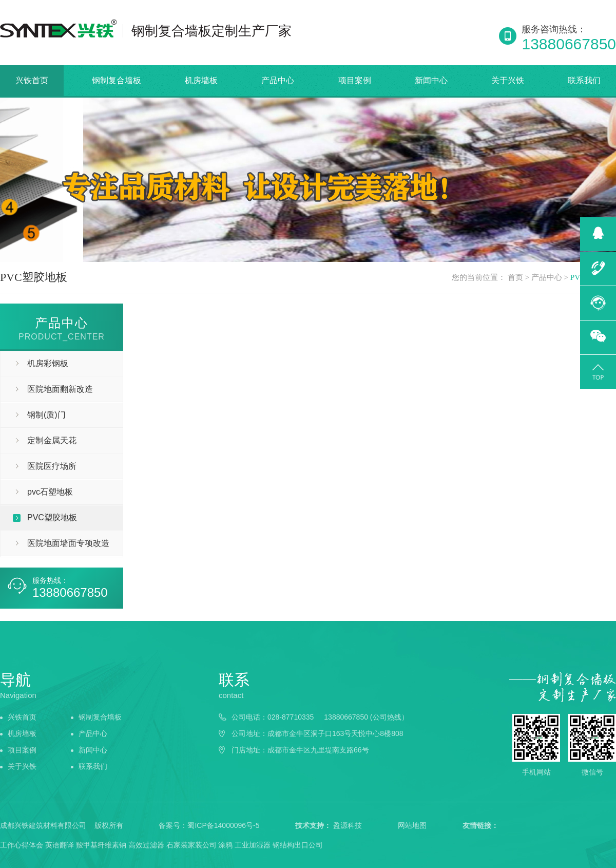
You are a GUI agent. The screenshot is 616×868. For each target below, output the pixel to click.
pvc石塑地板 (50, 492)
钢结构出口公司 (298, 845)
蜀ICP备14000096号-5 (223, 825)
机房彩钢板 (48, 363)
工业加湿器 (253, 845)
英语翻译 (60, 845)
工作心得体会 (22, 845)
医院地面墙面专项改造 (68, 543)
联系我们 (584, 80)
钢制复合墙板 (117, 80)
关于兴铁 (508, 80)
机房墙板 (201, 80)
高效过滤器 (146, 845)
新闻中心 (431, 80)
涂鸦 (225, 845)
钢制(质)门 (46, 415)
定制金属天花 (52, 440)
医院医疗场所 (52, 466)
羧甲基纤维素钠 (101, 845)
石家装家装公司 (191, 845)
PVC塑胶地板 (52, 517)
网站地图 (412, 825)
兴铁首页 (32, 80)
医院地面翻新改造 (60, 389)
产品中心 (278, 80)
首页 (515, 277)
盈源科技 (348, 825)
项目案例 (355, 80)
